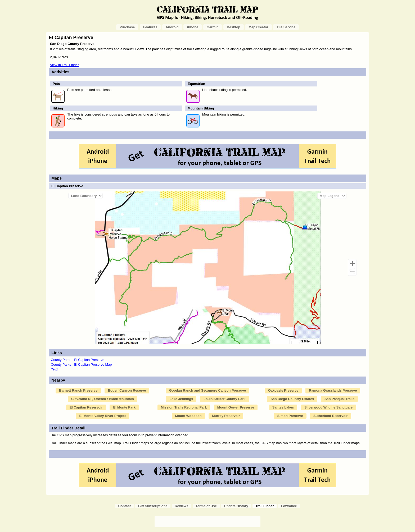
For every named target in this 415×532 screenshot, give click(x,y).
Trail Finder (265, 506)
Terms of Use (206, 506)
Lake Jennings (181, 399)
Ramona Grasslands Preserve (333, 390)
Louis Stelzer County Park (225, 399)
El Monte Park (124, 407)
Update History (236, 506)
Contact (124, 506)
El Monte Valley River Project (102, 416)
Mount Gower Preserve (236, 407)
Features (150, 27)
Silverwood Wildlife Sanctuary (329, 407)
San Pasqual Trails (339, 399)
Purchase (127, 27)
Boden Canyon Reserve (127, 390)
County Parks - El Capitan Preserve (78, 360)
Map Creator (258, 27)
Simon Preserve (290, 416)
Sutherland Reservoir (330, 416)
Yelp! (55, 369)
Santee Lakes (283, 407)
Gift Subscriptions (153, 506)
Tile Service (286, 27)
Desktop (234, 27)
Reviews (181, 506)
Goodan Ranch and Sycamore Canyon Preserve (207, 390)
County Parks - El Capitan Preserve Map (81, 364)
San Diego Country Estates (292, 399)
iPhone (193, 27)
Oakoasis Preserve (283, 390)
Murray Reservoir (226, 416)
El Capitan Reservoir (86, 407)
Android (172, 27)
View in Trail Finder (64, 65)
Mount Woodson (188, 416)
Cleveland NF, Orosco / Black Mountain (103, 399)
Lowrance (289, 506)
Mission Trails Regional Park (184, 407)
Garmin (213, 27)
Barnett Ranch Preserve (78, 390)
